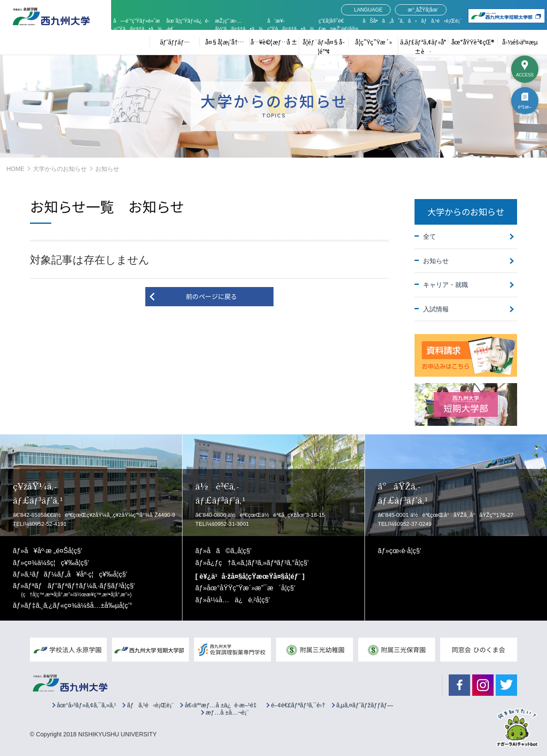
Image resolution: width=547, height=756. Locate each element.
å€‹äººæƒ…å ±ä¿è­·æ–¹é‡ (222, 705)
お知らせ (436, 261)
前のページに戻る (212, 296)
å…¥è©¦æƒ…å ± (274, 42)
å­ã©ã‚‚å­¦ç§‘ (229, 551)
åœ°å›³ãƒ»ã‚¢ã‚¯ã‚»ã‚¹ (87, 705)
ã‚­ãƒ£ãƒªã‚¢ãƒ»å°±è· (423, 47)
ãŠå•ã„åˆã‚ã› (390, 21)
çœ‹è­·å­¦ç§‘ (405, 551)
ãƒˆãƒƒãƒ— (175, 42)
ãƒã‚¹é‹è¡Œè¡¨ (441, 21)
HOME (15, 169)
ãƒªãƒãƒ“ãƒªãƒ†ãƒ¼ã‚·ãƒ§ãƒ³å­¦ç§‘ (78, 590)
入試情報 (436, 309)
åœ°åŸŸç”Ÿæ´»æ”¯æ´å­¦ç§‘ (251, 588)
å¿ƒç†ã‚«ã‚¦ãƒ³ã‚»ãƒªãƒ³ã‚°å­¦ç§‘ (258, 563)
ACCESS (525, 75)
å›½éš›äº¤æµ (522, 42)
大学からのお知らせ (60, 169)
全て (429, 236)
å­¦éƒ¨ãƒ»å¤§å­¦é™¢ (324, 47)
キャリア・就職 (446, 285)
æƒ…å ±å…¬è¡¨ (227, 713)
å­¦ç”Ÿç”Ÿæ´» (373, 42)
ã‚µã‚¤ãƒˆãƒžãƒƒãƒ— (365, 705)
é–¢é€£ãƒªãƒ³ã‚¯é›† (298, 705)
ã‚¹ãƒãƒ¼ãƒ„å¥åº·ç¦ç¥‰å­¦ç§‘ (76, 574)
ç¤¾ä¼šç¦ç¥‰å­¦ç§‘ (57, 563)
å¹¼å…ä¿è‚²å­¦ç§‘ (238, 600)
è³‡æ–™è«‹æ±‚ (525, 109)
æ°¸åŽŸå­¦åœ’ (423, 10)
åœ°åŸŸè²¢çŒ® (473, 42)
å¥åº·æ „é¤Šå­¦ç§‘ (53, 551)
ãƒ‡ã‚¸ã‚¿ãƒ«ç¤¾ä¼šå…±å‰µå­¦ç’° (78, 605)
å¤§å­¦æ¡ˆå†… (224, 42)
